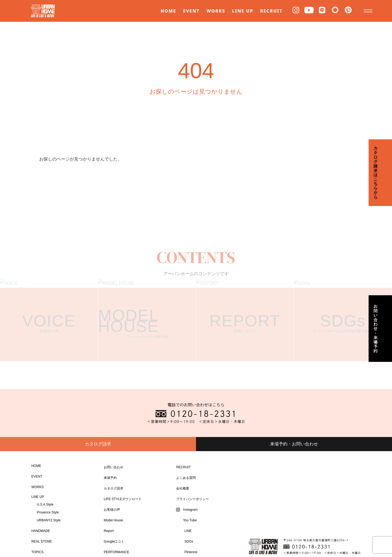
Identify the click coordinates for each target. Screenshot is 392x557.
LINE (188, 531)
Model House (113, 520)
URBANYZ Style (49, 520)
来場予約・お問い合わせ (294, 444)
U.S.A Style (45, 504)
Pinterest (191, 552)
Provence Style (48, 512)
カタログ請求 (98, 444)
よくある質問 (186, 478)
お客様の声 (112, 510)
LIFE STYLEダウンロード (123, 499)
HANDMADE (41, 531)
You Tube (190, 520)
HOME (168, 11)
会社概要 (183, 488)
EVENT (191, 11)
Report (109, 531)
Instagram (190, 510)
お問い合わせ (114, 467)
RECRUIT (271, 11)
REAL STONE (42, 541)
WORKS (216, 11)
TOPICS (37, 552)
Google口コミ (114, 541)
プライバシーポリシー (192, 499)
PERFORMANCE (116, 552)
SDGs (189, 541)
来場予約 (110, 478)
